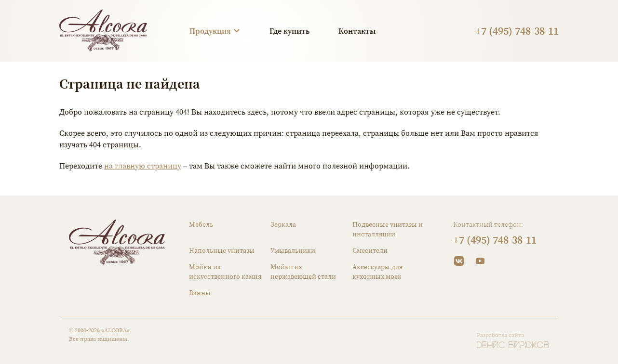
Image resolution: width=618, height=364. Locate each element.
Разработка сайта (500, 335)
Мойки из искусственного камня (225, 272)
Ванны (200, 293)
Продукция (210, 31)
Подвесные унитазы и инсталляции (388, 229)
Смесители (370, 250)
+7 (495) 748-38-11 (517, 31)
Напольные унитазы (222, 250)
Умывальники (293, 250)
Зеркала (283, 224)
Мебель (201, 224)
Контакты (357, 31)
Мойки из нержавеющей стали (303, 272)
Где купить (289, 31)
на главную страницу (143, 166)
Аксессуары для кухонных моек (377, 272)
